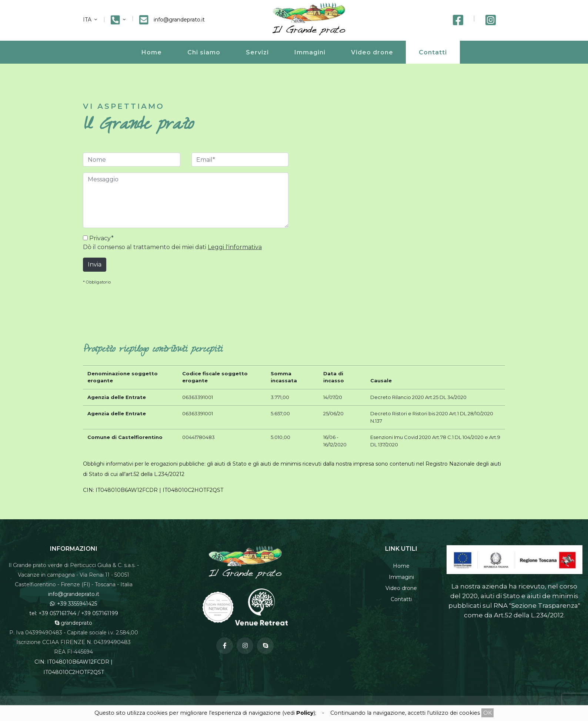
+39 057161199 (100, 613)
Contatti (433, 52)
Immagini (310, 52)
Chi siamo (204, 52)
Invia (95, 264)
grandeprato (73, 623)
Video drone (372, 52)
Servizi (257, 52)
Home (152, 52)
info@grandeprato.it (74, 594)
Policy (305, 713)
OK (487, 713)
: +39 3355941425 (73, 604)
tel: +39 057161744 (53, 613)
